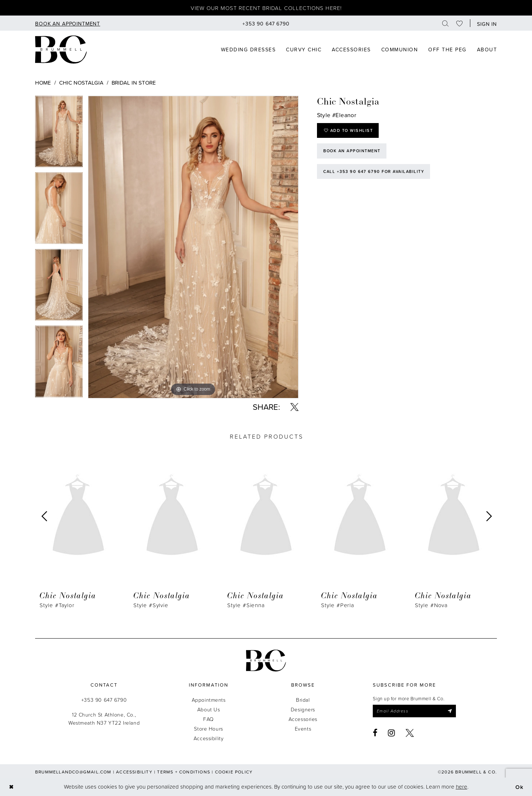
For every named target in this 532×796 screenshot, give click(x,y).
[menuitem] (68, 23)
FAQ (209, 719)
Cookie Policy (234, 772)
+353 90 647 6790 (104, 700)
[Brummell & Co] (61, 50)
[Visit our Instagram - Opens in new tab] (392, 733)
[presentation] (78, 517)
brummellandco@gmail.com (73, 772)
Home (43, 83)
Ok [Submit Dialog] (520, 787)
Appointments (209, 700)
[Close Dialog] (11, 787)
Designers (303, 709)
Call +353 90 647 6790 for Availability (374, 171)
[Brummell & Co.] (266, 661)
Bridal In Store (134, 83)
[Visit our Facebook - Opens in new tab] (375, 733)
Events (303, 729)
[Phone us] (266, 23)
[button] (485, 23)
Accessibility (209, 738)
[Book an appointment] (68, 23)
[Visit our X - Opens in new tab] (410, 733)
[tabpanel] (59, 134)
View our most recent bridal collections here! (266, 8)
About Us (209, 709)
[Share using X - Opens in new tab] (294, 407)
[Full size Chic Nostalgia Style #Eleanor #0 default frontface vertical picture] (193, 247)
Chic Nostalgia (81, 83)
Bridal (303, 700)
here (462, 787)
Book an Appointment (352, 151)
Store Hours (208, 729)
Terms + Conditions (184, 772)
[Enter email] (414, 711)
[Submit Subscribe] (449, 711)
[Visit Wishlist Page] (460, 23)
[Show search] (446, 23)
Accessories (303, 719)
